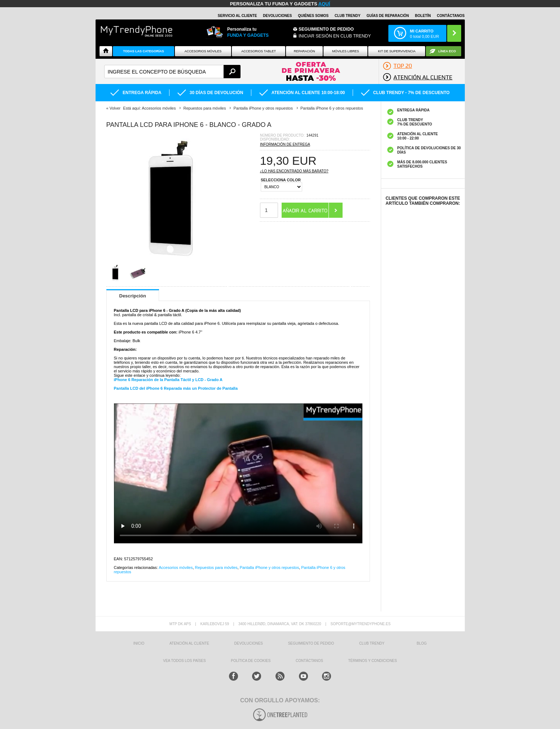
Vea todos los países (184, 661)
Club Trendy (348, 16)
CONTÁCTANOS (451, 16)
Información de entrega (285, 144)
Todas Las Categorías (144, 51)
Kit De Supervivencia (397, 51)
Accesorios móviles (176, 567)
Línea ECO (447, 51)
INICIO (139, 643)
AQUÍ (324, 4)
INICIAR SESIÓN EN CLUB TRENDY (335, 36)
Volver (115, 108)
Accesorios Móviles (203, 51)
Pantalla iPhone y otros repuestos (270, 567)
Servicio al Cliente (237, 16)
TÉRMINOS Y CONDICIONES (373, 661)
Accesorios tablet (259, 51)
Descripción (133, 296)
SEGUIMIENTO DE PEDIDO (311, 643)
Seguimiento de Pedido (326, 29)
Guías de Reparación (388, 16)
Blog (422, 643)
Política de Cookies (251, 661)
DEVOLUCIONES (277, 16)
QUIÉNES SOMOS (313, 16)
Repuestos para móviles (216, 567)
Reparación (305, 51)
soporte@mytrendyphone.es (360, 624)
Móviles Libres (346, 51)
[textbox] (173, 72)
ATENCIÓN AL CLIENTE (189, 643)
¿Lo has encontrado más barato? (294, 171)
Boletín (423, 16)
